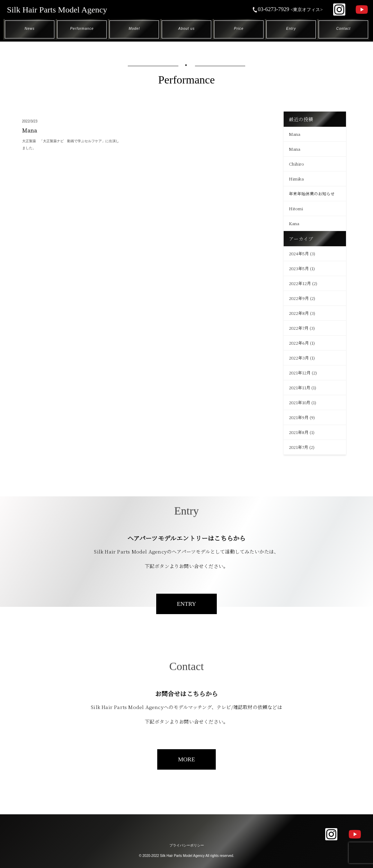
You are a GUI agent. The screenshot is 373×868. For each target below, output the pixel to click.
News (30, 29)
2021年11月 (300, 387)
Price (239, 29)
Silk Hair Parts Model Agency (57, 10)
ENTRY (187, 604)
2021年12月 (300, 373)
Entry (291, 29)
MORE (186, 759)
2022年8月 (299, 313)
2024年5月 (299, 253)
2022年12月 (300, 283)
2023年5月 (299, 268)
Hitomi (296, 208)
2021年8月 (299, 432)
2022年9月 (299, 298)
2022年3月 (299, 358)
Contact (343, 29)
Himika (296, 179)
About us (186, 29)
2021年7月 (299, 447)
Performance (82, 29)
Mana (295, 134)
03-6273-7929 (287, 9)
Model (134, 29)
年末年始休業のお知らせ (312, 193)
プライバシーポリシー (187, 845)
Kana (294, 223)
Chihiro (296, 164)
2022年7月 (299, 328)
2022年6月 (299, 343)
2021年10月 (300, 402)
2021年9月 (299, 417)
